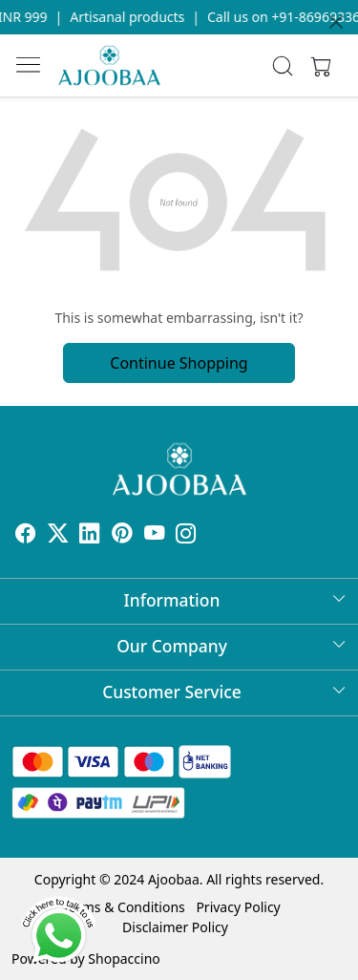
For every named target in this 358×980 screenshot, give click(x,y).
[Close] (336, 22)
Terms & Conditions (124, 907)
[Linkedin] (90, 536)
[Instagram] (186, 536)
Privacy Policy (238, 907)
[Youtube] (155, 536)
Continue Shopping (179, 363)
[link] (282, 66)
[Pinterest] (122, 536)
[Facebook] (26, 536)
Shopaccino (124, 959)
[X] (58, 536)
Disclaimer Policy (175, 927)
